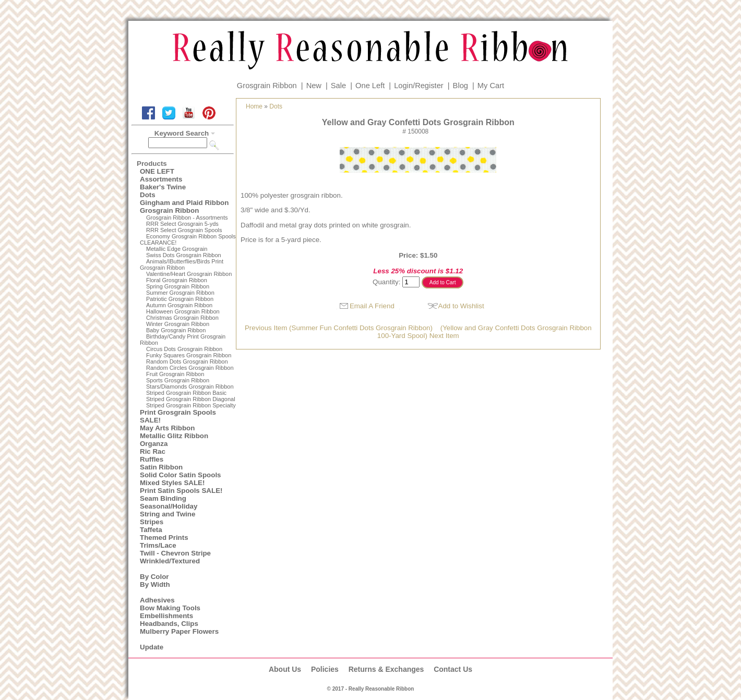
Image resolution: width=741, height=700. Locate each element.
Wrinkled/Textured (170, 561)
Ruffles (152, 459)
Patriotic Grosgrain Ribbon (180, 299)
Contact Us (453, 669)
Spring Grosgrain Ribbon (178, 286)
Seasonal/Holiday (169, 506)
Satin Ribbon (161, 467)
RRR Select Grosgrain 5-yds (182, 224)
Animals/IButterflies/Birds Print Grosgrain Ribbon (182, 264)
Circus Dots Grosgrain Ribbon (184, 349)
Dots (148, 195)
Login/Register (419, 86)
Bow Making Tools (170, 608)
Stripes (152, 522)
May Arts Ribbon (167, 428)
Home (254, 106)
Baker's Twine (163, 187)
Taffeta (151, 530)
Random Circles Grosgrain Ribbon (190, 368)
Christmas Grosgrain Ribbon (182, 318)
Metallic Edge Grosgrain (177, 249)
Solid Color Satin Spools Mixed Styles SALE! (181, 479)
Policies (325, 669)
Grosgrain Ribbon (267, 86)
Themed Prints (164, 538)
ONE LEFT (157, 171)
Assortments (161, 179)
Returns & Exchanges (386, 669)
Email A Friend (372, 306)
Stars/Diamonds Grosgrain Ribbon (190, 387)
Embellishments (166, 616)
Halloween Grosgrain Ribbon (183, 311)
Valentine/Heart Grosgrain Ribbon (189, 274)
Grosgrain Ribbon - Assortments (187, 218)
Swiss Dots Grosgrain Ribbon (184, 255)
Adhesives (157, 600)
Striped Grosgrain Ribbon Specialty (191, 405)
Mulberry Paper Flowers (179, 631)
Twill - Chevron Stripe (175, 553)
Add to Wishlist (461, 306)
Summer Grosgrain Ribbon (180, 293)
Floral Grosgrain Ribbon (177, 280)
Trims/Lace (158, 545)
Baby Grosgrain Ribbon (176, 330)
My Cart (491, 86)
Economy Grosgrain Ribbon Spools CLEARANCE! (188, 239)
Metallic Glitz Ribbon (174, 436)
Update (152, 647)
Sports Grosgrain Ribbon (178, 380)
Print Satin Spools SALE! (181, 491)
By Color (154, 577)
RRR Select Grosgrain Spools (184, 230)
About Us (285, 669)
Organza (154, 444)
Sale (338, 86)
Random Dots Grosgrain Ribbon (187, 361)
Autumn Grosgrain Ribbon (179, 305)
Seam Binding (163, 498)
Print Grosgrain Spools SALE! (178, 416)
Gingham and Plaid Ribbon (184, 203)
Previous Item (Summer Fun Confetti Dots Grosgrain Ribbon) (339, 328)
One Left (370, 86)
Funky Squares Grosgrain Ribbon (189, 355)
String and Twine (168, 514)
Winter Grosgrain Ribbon (178, 324)
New (314, 86)
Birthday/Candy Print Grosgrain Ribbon (183, 340)
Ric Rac (153, 451)
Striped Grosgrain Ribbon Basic (186, 393)
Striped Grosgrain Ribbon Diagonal (191, 399)
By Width (155, 584)
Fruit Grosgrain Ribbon (175, 374)
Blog (461, 86)
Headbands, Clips (169, 624)
